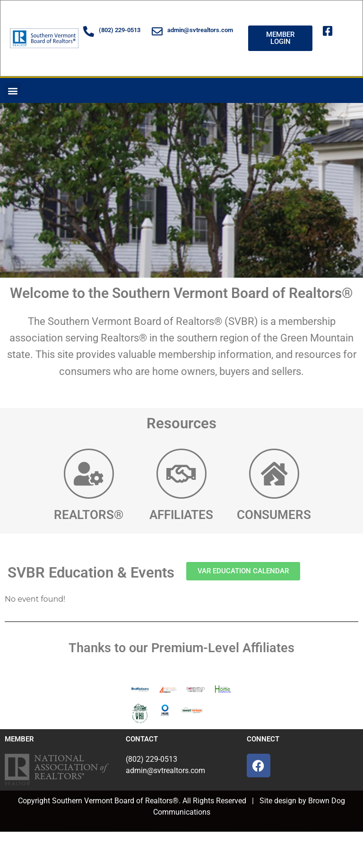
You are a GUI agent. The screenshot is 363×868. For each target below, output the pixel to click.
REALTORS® (89, 515)
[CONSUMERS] (274, 474)
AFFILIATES (181, 515)
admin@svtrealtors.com (200, 30)
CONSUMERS (274, 515)
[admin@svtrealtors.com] (157, 31)
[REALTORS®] (89, 474)
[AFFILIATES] (181, 474)
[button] (13, 90)
